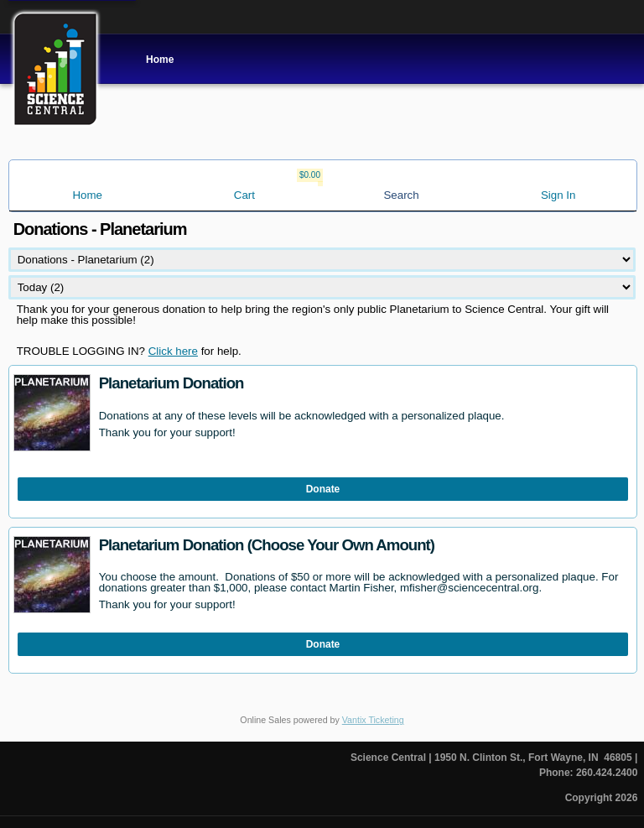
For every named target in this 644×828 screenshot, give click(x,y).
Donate (323, 489)
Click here (173, 351)
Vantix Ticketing (373, 720)
